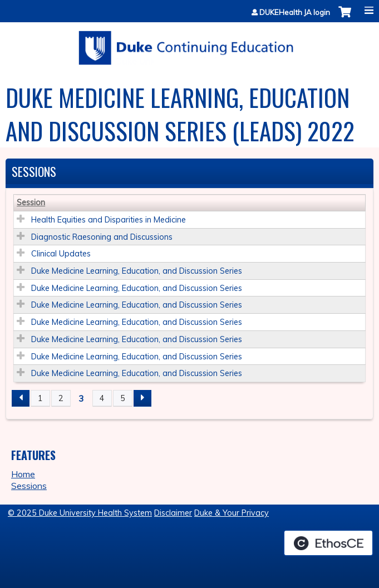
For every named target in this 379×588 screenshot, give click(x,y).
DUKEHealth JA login (295, 13)
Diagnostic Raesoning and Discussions (102, 237)
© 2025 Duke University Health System (80, 513)
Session (31, 202)
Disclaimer (173, 513)
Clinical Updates (61, 254)
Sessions (29, 486)
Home (23, 474)
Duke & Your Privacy (232, 513)
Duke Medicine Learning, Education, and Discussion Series (137, 271)
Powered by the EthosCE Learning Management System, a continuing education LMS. (328, 543)
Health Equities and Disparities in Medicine (109, 220)
